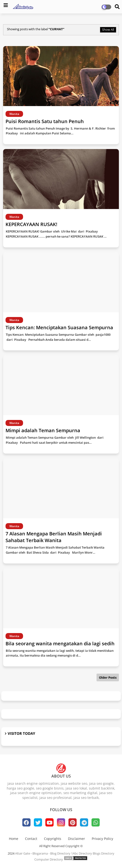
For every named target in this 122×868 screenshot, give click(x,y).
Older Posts (108, 677)
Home (14, 839)
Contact (31, 839)
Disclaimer (76, 839)
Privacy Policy (102, 839)
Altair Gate (23, 853)
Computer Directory (49, 859)
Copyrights (53, 839)
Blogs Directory (104, 853)
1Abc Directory (82, 853)
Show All (108, 30)
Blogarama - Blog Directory (51, 853)
